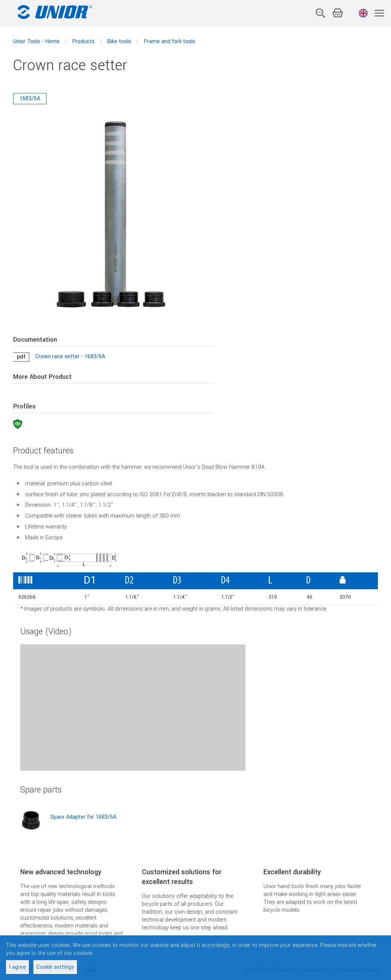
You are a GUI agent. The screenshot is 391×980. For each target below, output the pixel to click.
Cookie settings (55, 967)
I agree (17, 967)
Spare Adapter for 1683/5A (83, 817)
